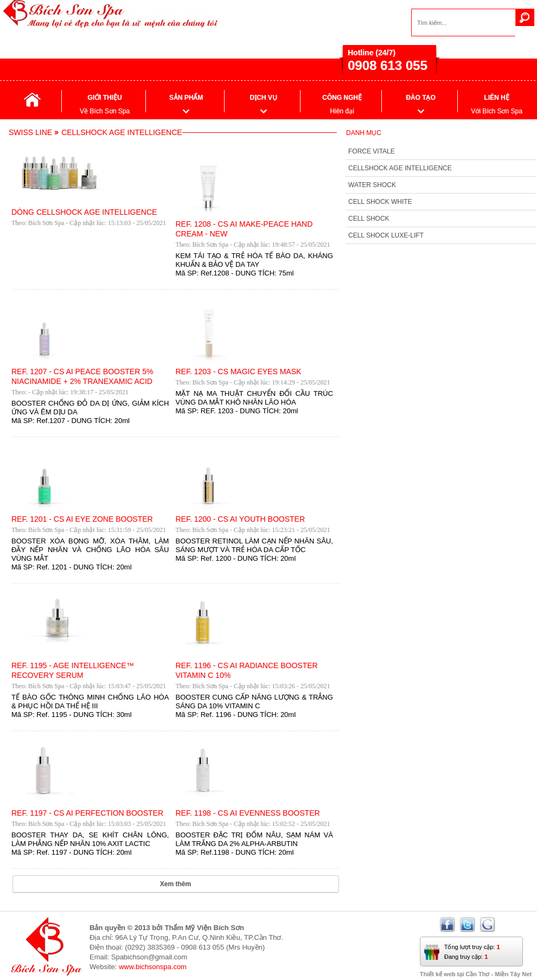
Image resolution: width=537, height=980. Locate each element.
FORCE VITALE (372, 151)
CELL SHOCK (369, 219)
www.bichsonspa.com (153, 967)
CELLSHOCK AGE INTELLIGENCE (400, 168)
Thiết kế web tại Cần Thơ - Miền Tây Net (476, 974)
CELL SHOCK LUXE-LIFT (386, 235)
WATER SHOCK (372, 185)
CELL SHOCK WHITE (380, 202)
